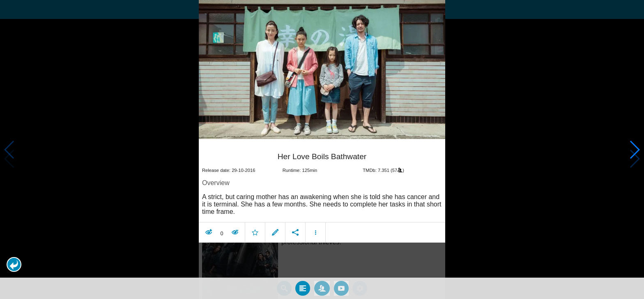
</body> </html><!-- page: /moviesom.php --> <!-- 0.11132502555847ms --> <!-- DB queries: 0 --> (322, 149)
